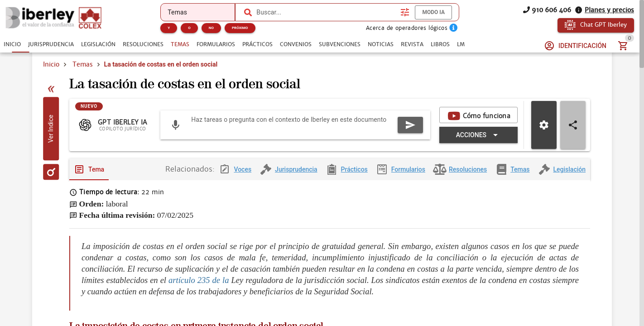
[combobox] (326, 12)
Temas (83, 64)
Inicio (51, 64)
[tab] (12, 44)
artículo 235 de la (199, 290)
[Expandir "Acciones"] (478, 144)
